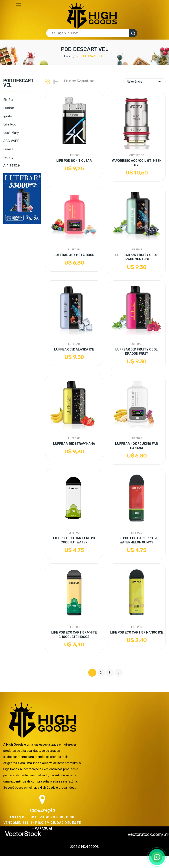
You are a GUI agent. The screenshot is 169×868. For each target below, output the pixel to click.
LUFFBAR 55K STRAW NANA (74, 444)
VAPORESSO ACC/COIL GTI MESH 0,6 (137, 163)
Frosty (8, 157)
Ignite (8, 116)
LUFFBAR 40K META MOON (74, 255)
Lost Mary (11, 133)
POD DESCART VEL (18, 83)
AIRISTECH (12, 166)
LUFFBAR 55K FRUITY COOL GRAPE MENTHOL (137, 257)
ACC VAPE (11, 141)
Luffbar (9, 108)
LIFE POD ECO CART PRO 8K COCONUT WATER (74, 540)
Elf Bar (8, 100)
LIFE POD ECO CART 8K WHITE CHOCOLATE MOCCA (74, 635)
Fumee (8, 149)
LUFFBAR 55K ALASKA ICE (74, 350)
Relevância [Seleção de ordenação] (144, 82)
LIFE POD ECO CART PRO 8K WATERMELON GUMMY (137, 540)
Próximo (119, 673)
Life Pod (10, 124)
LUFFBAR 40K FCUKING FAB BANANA (137, 446)
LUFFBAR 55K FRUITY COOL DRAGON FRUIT (137, 352)
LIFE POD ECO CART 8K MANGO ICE (137, 633)
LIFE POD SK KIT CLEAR (74, 161)
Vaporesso (137, 155)
